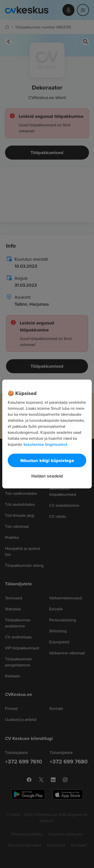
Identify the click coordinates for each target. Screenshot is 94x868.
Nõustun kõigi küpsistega (47, 461)
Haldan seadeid (47, 476)
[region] (47, 434)
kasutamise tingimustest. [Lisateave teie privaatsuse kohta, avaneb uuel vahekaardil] (46, 444)
